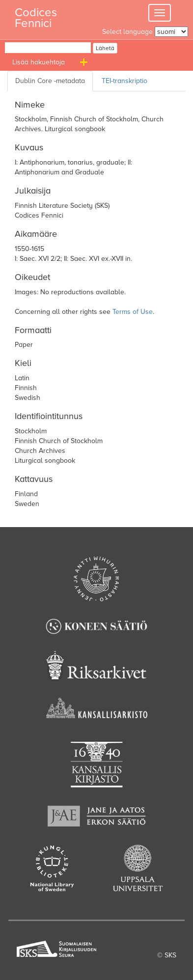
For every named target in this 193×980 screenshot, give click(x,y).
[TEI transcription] (126, 81)
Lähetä (105, 48)
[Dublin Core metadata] (50, 81)
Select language (127, 32)
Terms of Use (133, 312)
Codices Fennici (36, 15)
